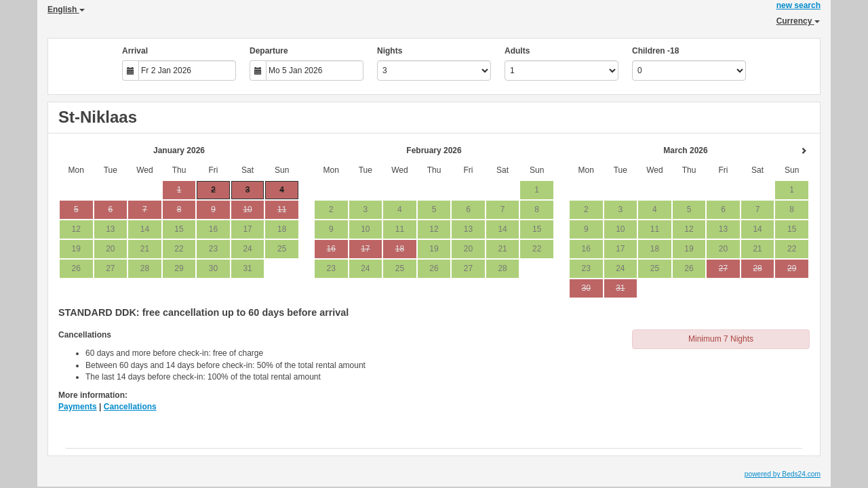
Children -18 (655, 51)
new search (798, 5)
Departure (269, 51)
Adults (517, 51)
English (66, 9)
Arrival (135, 51)
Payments (78, 407)
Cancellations (130, 407)
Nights (390, 51)
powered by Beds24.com (783, 474)
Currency (798, 21)
